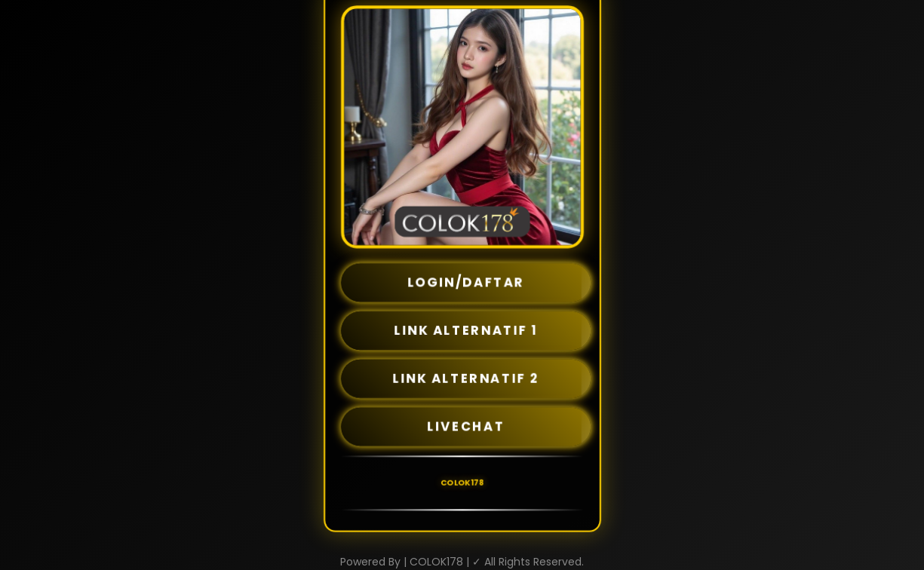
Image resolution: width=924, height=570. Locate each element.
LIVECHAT (465, 427)
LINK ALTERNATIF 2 (465, 378)
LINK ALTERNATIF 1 (465, 330)
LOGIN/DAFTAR (466, 283)
